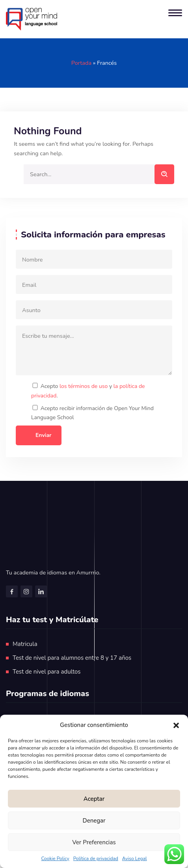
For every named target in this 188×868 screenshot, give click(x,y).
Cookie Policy (55, 859)
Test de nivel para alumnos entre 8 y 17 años (72, 658)
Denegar (94, 821)
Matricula (25, 644)
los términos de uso (84, 386)
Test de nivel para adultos (47, 672)
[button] (176, 725)
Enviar (44, 435)
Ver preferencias (94, 842)
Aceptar (94, 799)
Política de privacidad (96, 859)
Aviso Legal (135, 859)
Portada (81, 63)
